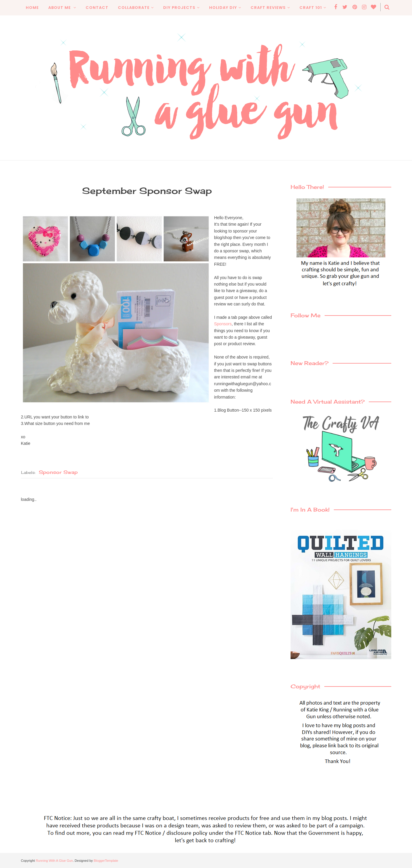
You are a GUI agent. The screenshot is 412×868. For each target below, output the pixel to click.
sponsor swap (58, 472)
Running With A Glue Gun (54, 861)
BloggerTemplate (106, 861)
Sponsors (223, 324)
